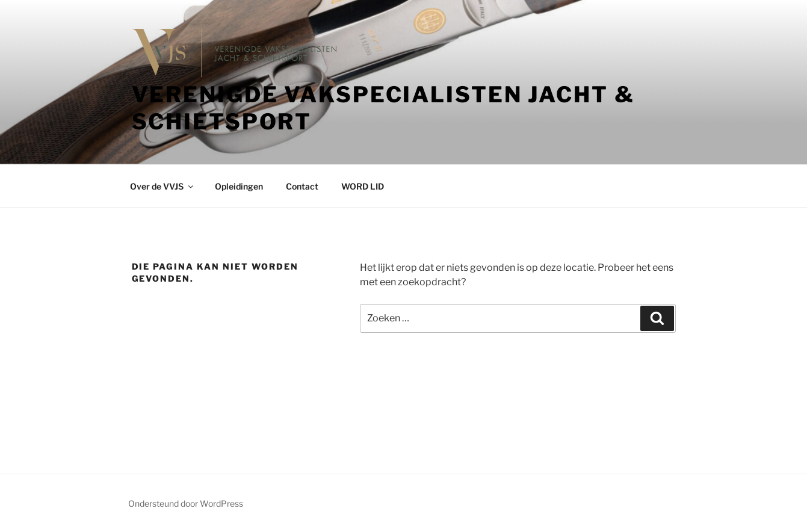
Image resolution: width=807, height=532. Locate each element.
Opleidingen (239, 186)
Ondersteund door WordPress (186, 503)
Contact (302, 186)
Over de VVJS (162, 186)
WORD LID (363, 186)
